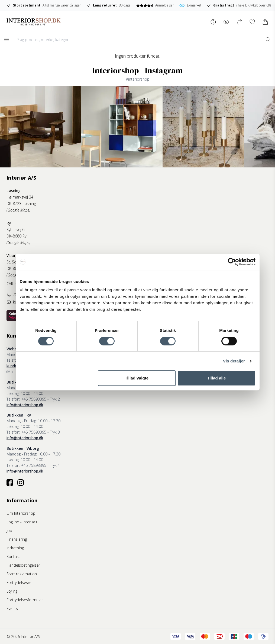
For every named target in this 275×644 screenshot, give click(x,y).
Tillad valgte (137, 378)
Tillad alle (216, 378)
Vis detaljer (234, 361)
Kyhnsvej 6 (15, 229)
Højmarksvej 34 (20, 197)
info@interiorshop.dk (25, 405)
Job (9, 531)
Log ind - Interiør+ (22, 522)
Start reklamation (22, 574)
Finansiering (17, 539)
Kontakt (13, 557)
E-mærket (190, 5)
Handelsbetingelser (23, 565)
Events (12, 608)
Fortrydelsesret (20, 582)
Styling (12, 591)
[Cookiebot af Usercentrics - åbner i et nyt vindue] (232, 262)
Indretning (15, 548)
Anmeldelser (155, 5)
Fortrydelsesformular (25, 600)
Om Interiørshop (21, 513)
